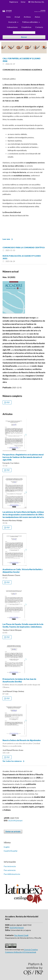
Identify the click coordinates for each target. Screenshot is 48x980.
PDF (8, 402)
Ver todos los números (12, 761)
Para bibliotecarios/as (12, 874)
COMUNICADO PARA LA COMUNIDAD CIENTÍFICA (24, 248)
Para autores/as (10, 870)
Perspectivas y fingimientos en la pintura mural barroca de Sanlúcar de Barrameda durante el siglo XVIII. (23, 457)
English (7, 847)
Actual (17, 17)
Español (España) (11, 851)
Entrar (23, 2)
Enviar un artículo (13, 832)
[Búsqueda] (24, 33)
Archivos (27, 17)
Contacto (39, 27)
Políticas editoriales (30, 22)
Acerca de (13, 22)
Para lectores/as (10, 866)
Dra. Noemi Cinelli (21, 935)
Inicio (8, 17)
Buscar (24, 37)
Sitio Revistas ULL (36, 2)
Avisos (37, 17)
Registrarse (14, 2)
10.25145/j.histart (15, 821)
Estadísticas (26, 27)
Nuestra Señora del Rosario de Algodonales (24, 743)
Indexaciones (12, 27)
